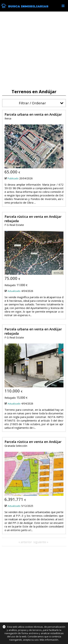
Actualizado (14, 291)
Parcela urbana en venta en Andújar (33, 114)
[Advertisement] (34, 50)
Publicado (13, 178)
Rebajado (10, 285)
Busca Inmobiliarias (28, 6)
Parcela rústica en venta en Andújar (33, 442)
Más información (49, 640)
